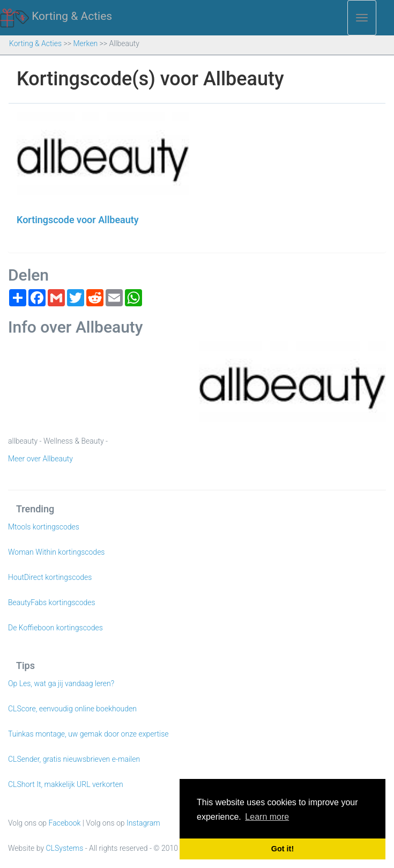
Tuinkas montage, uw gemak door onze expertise (88, 734)
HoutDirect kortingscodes (50, 577)
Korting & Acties (56, 17)
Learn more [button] (267, 817)
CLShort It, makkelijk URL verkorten (66, 784)
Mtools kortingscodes (44, 527)
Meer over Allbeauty (40, 459)
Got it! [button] (283, 849)
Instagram (143, 823)
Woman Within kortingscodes (56, 552)
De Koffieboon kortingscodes (55, 628)
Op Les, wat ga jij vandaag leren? (61, 683)
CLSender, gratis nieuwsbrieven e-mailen (74, 759)
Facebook (65, 823)
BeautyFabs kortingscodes (52, 602)
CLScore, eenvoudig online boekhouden (72, 709)
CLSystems (65, 848)
